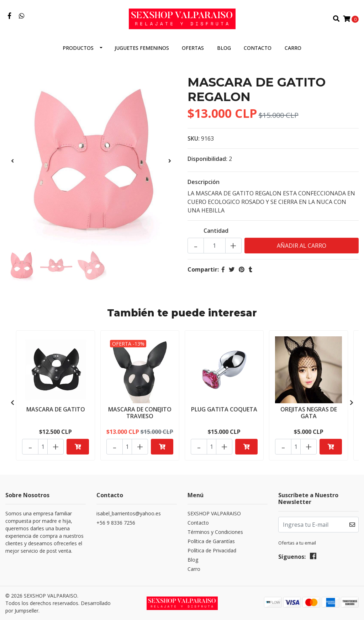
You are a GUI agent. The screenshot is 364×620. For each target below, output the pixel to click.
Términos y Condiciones (215, 532)
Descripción (204, 182)
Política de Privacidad (212, 550)
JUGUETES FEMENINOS (142, 48)
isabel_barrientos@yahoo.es (129, 513)
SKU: (194, 138)
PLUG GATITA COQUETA (224, 409)
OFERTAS (193, 48)
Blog (224, 48)
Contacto (258, 48)
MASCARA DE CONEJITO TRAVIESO (140, 413)
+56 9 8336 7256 (116, 523)
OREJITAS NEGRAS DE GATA (309, 413)
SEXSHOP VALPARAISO (214, 513)
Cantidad (216, 231)
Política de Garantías (211, 541)
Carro (293, 48)
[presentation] (12, 161)
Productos (78, 48)
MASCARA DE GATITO (56, 409)
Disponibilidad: (207, 159)
